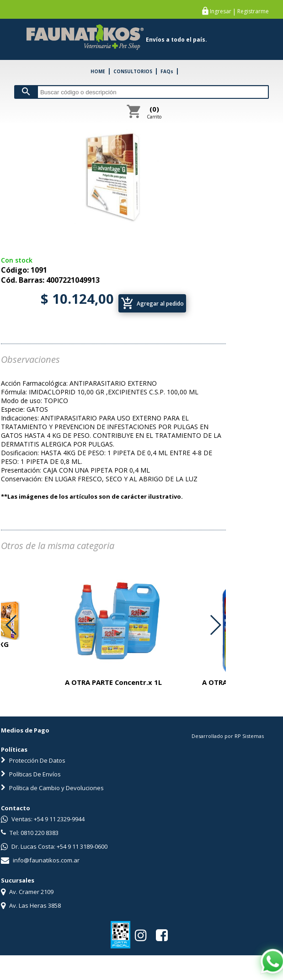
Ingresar (221, 11)
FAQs (167, 71)
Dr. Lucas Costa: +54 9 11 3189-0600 (54, 846)
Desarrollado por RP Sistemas (228, 736)
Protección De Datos (33, 760)
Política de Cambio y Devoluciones (52, 788)
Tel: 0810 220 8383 (30, 833)
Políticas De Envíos (31, 774)
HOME (98, 71)
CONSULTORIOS (133, 71)
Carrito (154, 112)
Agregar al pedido (152, 303)
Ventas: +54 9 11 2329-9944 (43, 819)
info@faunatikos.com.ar (40, 860)
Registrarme (253, 11)
